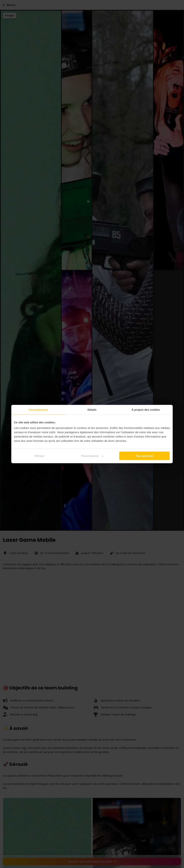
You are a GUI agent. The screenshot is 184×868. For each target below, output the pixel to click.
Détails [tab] (92, 409)
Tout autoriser (145, 456)
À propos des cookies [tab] (146, 409)
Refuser (40, 456)
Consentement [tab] (38, 409)
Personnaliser (92, 456)
